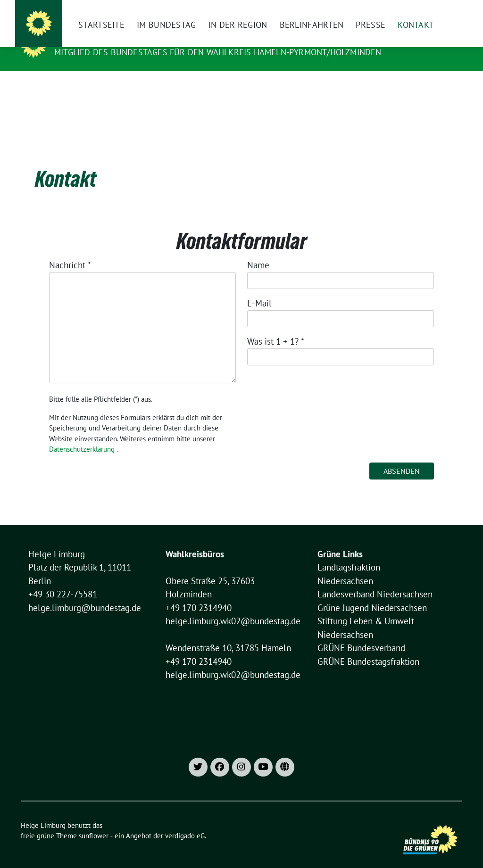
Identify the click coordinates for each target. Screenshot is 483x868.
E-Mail (259, 289)
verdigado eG (185, 821)
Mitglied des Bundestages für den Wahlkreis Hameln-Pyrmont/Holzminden (218, 52)
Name (258, 250)
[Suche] (432, 9)
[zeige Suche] (446, 9)
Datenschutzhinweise (393, 9)
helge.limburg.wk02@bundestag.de (233, 606)
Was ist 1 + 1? (276, 327)
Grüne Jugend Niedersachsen (372, 593)
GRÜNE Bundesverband (361, 633)
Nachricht (70, 250)
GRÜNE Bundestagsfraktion (368, 647)
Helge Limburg (91, 39)
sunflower (94, 821)
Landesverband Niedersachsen (375, 579)
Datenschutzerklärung (82, 434)
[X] (309, 9)
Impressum (337, 9)
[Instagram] (293, 9)
